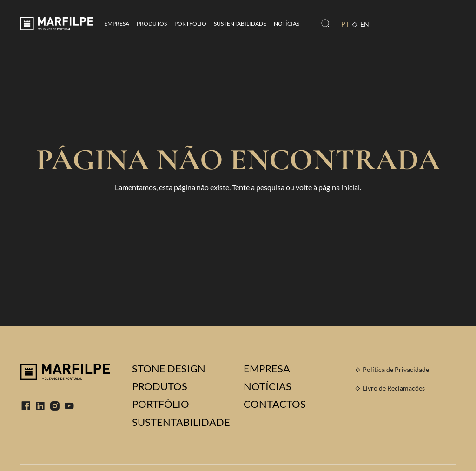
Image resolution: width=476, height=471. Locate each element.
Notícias (287, 23)
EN (365, 24)
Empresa (117, 23)
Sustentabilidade (240, 23)
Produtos (152, 23)
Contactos (275, 404)
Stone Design (169, 369)
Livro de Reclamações (394, 388)
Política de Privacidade (396, 369)
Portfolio (190, 23)
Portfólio (161, 404)
